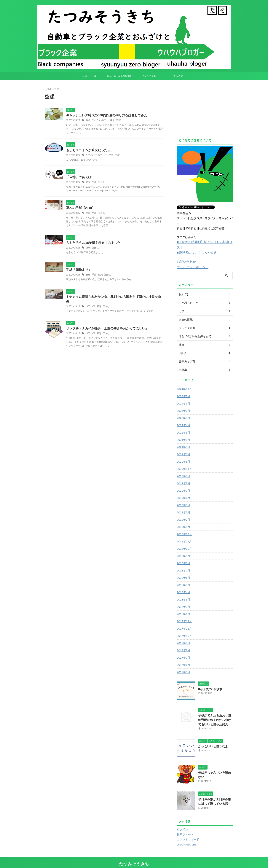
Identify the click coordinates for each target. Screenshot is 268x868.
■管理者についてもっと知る (194, 247)
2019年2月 (183, 513)
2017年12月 (184, 615)
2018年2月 (183, 600)
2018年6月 (183, 571)
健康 (88, 276)
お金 (88, 120)
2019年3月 (183, 506)
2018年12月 (184, 528)
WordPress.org (185, 837)
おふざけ (179, 76)
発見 (111, 120)
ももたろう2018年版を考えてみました (92, 244)
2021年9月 (183, 433)
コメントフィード (187, 832)
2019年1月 (183, 520)
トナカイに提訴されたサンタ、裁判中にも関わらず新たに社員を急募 (112, 298)
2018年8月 (183, 557)
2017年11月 (184, 622)
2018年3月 (183, 593)
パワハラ (90, 303)
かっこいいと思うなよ (211, 739)
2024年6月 (183, 397)
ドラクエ (107, 155)
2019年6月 (183, 491)
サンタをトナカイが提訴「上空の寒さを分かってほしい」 (105, 325)
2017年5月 (183, 665)
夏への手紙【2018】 (80, 209)
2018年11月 (184, 535)
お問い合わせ (185, 256)
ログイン (182, 821)
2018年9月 (183, 549)
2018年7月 (183, 564)
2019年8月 (183, 477)
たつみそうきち (93, 155)
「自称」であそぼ (78, 178)
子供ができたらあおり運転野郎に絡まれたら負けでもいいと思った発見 (215, 713)
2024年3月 (183, 404)
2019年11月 (184, 462)
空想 (116, 120)
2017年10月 (184, 629)
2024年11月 (184, 382)
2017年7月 (183, 651)
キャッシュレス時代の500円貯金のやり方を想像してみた (104, 116)
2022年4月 (183, 419)
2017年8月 (183, 644)
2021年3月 (183, 440)
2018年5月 (183, 578)
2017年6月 (183, 658)
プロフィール (89, 76)
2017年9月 (183, 636)
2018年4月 (183, 586)
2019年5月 (183, 498)
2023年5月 (183, 411)
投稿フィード (185, 826)
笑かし (100, 183)
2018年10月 (184, 542)
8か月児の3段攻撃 (209, 682)
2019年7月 (183, 484)
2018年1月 (183, 607)
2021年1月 (183, 448)
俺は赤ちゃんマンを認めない (215, 765)
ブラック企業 (149, 76)
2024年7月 (183, 390)
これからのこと (99, 120)
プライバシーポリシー (191, 261)
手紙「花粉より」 (78, 271)
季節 (88, 214)
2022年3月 (183, 426)
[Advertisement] (208, 108)
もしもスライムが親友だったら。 (88, 150)
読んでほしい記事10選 (119, 76)
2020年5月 (183, 455)
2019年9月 (183, 469)
